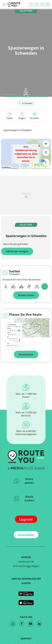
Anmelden (26, 535)
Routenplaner (26, 354)
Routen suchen (26, 295)
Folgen (22, 116)
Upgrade (26, 519)
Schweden (26, 103)
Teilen (10, 116)
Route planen (24, 481)
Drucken (35, 116)
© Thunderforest (24, 168)
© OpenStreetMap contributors (40, 168)
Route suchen (24, 498)
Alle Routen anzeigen (17, 251)
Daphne (14, 95)
